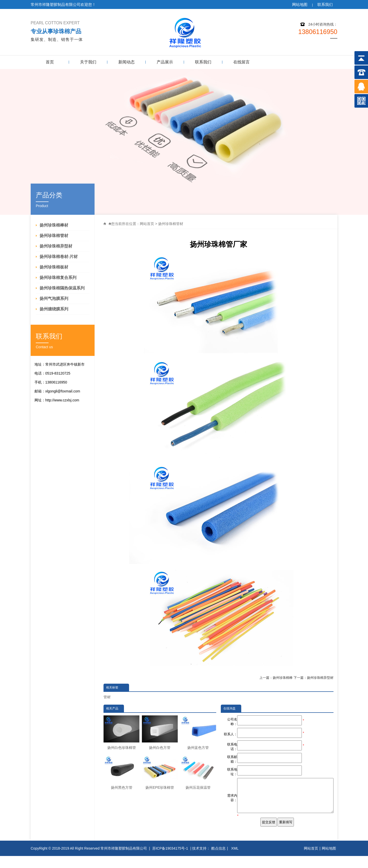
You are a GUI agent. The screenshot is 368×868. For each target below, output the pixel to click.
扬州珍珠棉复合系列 (58, 278)
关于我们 (88, 62)
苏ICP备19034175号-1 (170, 860)
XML (235, 860)
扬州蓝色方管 (198, 732)
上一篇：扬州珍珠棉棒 (276, 678)
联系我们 (325, 4)
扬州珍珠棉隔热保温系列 (62, 288)
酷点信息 (218, 860)
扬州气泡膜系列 (54, 298)
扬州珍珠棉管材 (54, 236)
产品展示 (165, 62)
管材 (107, 697)
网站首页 (147, 224)
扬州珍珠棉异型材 (56, 246)
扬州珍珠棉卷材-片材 (59, 257)
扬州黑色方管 (122, 772)
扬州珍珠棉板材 (54, 267)
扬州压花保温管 (198, 772)
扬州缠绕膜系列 (54, 309)
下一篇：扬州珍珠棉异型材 (314, 678)
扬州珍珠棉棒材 (54, 225)
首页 (50, 62)
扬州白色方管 (160, 732)
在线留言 (241, 62)
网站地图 (300, 4)
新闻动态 (126, 62)
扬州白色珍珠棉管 (122, 732)
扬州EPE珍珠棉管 (160, 772)
